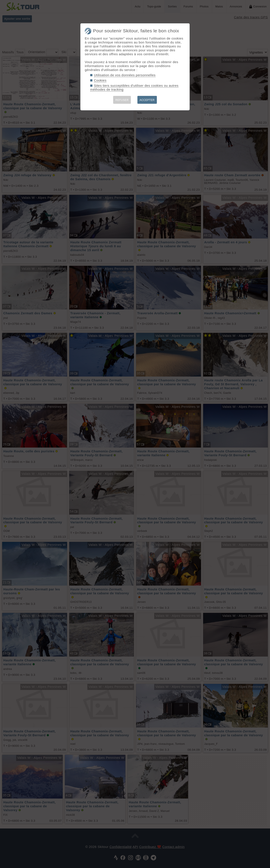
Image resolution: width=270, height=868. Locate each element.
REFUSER (122, 100)
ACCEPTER (147, 100)
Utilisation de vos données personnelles (125, 75)
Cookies (100, 80)
